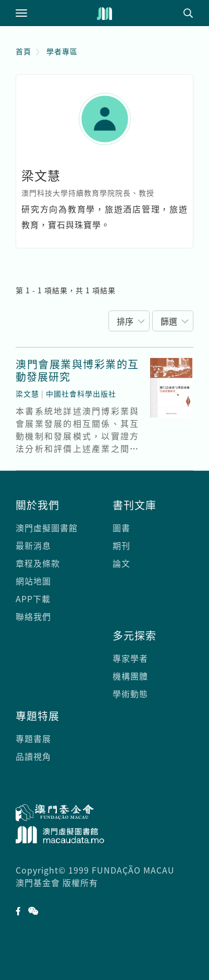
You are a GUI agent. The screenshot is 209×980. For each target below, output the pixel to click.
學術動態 (130, 694)
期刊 (121, 545)
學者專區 (62, 51)
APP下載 (33, 599)
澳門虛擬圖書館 (47, 528)
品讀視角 (33, 756)
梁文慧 (27, 393)
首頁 (23, 51)
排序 (125, 321)
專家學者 (130, 658)
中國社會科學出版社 (81, 393)
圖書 (121, 528)
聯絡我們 (33, 616)
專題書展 (33, 738)
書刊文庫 (134, 505)
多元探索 (134, 635)
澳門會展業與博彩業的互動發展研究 (77, 370)
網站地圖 (33, 581)
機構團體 (130, 676)
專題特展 (38, 716)
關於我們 (38, 505)
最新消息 (33, 545)
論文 (121, 563)
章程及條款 (38, 563)
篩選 (169, 321)
